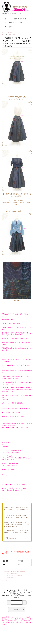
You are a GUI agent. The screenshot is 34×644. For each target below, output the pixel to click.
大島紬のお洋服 (11, 34)
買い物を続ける (9, 577)
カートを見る (7, 27)
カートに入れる (17, 609)
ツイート (5, 581)
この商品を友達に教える (11, 573)
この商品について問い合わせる (13, 575)
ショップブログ (8, 23)
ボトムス (10, 32)
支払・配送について (19, 19)
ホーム (5, 19)
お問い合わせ (22, 23)
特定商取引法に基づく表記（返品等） (15, 571)
